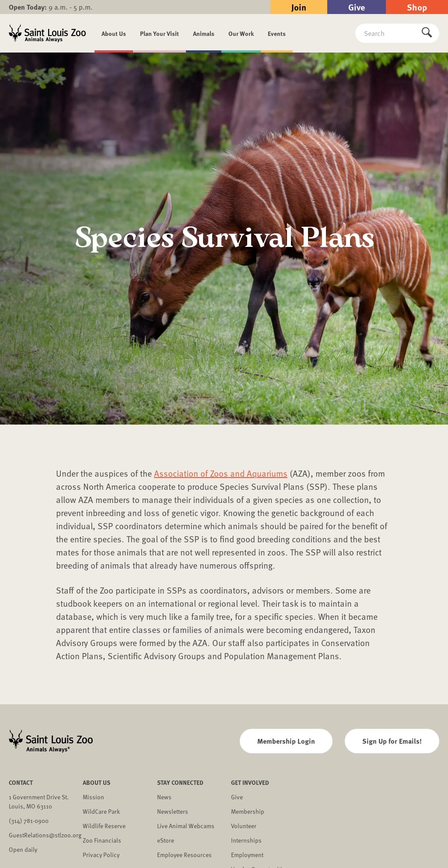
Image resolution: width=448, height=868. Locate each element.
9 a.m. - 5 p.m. (51, 7)
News (164, 797)
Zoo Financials (102, 840)
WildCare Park (101, 811)
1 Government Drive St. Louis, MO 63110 (39, 801)
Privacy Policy (101, 855)
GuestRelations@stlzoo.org (45, 835)
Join (299, 7)
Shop (417, 7)
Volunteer (244, 826)
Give (357, 7)
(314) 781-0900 (29, 821)
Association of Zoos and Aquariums (221, 473)
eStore (166, 840)
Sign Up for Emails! (392, 741)
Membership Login (286, 741)
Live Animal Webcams (186, 826)
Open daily (23, 849)
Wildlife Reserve (104, 826)
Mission (93, 797)
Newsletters (173, 811)
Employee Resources (184, 855)
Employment (247, 855)
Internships (246, 840)
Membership (248, 811)
